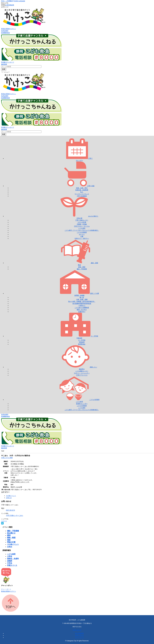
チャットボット (6, 589)
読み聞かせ (11, 533)
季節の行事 (11, 542)
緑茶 (13, 5)
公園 (82, 236)
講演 (9, 535)
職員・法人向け (82, 310)
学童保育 (82, 342)
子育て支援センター (82, 220)
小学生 (10, 556)
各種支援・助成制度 (82, 190)
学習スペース (12, 565)
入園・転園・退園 (82, 299)
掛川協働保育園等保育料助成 (82, 304)
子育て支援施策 (82, 196)
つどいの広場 (82, 222)
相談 (9, 540)
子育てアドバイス (82, 375)
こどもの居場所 (82, 232)
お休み (10, 547)
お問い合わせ (77, 630)
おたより (82, 234)
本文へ (3, 1)
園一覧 (82, 297)
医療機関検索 (5, 33)
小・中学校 (82, 340)
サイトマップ (79, 637)
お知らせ (9, 498)
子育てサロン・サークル (82, 226)
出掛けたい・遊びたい (82, 238)
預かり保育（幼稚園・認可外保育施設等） (82, 301)
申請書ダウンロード (8, 62)
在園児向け (82, 312)
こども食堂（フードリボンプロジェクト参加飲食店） (82, 230)
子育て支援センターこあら (15, 515)
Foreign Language (19, 1)
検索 (4, 69)
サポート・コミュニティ (82, 373)
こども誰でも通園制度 (82, 308)
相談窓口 (82, 369)
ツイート (4, 521)
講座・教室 (82, 267)
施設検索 (4, 64)
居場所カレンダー (82, 404)
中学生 (10, 563)
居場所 (10, 561)
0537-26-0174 (10, 510)
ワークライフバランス (82, 194)
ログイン (13, 29)
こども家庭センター (82, 371)
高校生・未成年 (13, 559)
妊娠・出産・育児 (82, 188)
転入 (82, 192)
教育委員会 (82, 344)
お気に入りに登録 (7, 458)
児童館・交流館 (82, 224)
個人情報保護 (79, 633)
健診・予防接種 (82, 269)
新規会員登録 (5, 29)
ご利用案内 (9, 1)
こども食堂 (82, 228)
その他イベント (11, 496)
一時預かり (82, 306)
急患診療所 (5, 31)
